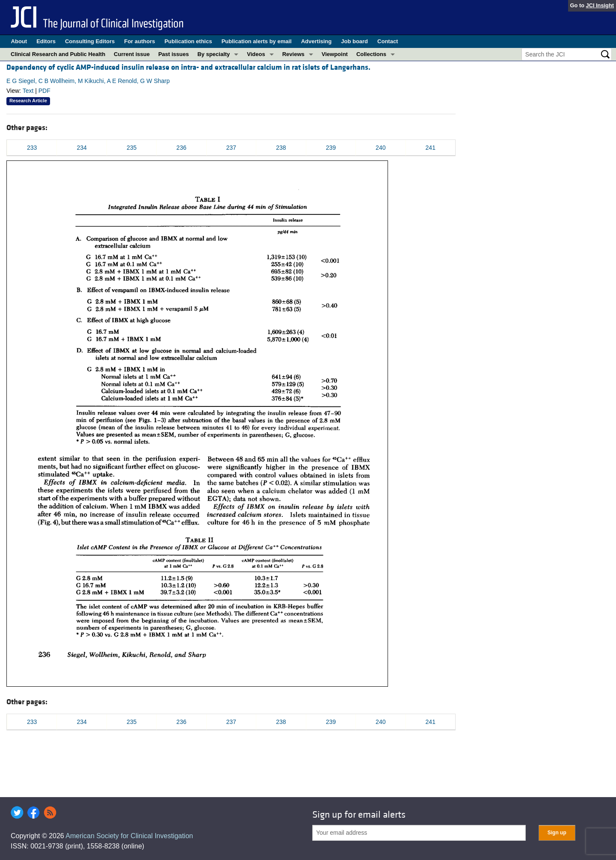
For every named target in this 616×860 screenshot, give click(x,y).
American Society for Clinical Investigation (129, 836)
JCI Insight (600, 5)
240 (381, 148)
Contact (388, 41)
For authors (139, 41)
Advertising (317, 41)
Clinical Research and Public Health (58, 54)
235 (132, 148)
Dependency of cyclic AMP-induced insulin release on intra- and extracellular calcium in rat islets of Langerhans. (188, 67)
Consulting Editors (90, 41)
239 (331, 148)
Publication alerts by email (257, 41)
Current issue (132, 54)
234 (81, 148)
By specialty (213, 54)
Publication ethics (188, 41)
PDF (44, 91)
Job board (354, 41)
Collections (371, 54)
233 (32, 148)
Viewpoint (335, 54)
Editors (46, 41)
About (19, 41)
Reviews (293, 54)
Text (28, 91)
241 (431, 148)
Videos (256, 54)
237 (231, 148)
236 (181, 148)
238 (281, 148)
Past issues (174, 54)
